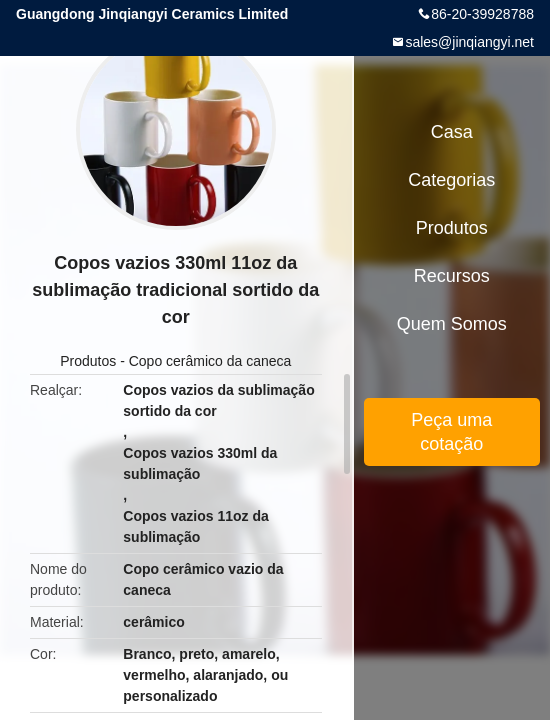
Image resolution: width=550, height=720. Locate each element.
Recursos (452, 276)
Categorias (451, 180)
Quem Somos (452, 324)
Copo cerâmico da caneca (210, 361)
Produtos (88, 361)
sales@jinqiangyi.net (469, 42)
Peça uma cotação (451, 432)
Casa (452, 132)
